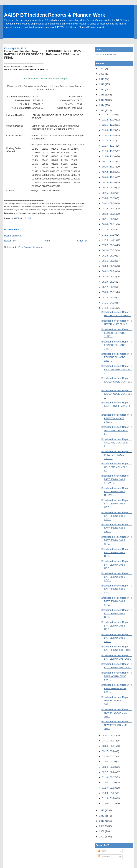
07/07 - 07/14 (109, 245)
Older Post (83, 241)
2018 (102, 84)
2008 (102, 831)
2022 (102, 69)
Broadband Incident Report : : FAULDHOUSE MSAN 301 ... (117, 369)
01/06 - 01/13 (109, 803)
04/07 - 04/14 (109, 735)
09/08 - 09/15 (109, 198)
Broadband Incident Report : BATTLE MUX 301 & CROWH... (116, 479)
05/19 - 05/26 (109, 282)
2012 (102, 810)
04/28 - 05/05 (109, 298)
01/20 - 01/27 (109, 793)
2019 (102, 79)
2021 (102, 74)
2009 (102, 826)
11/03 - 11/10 (109, 156)
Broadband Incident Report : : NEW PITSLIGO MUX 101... (117, 701)
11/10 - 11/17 (109, 151)
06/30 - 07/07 (109, 250)
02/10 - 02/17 (109, 777)
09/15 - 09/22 (109, 193)
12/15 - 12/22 (109, 125)
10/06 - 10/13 (109, 177)
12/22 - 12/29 (109, 120)
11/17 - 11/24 (109, 146)
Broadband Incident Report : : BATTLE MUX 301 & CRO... (117, 504)
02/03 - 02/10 (109, 782)
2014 (102, 105)
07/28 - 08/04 (109, 229)
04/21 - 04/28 (109, 303)
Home (47, 241)
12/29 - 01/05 (109, 114)
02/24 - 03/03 (109, 767)
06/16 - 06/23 (109, 261)
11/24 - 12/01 (109, 141)
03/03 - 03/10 (109, 762)
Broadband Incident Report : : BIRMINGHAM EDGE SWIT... (117, 676)
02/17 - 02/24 (109, 772)
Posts (102, 851)
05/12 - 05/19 (109, 287)
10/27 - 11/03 (109, 161)
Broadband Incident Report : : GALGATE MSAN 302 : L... (117, 430)
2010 (102, 821)
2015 (102, 100)
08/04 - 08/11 (109, 224)
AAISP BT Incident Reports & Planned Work (55, 15)
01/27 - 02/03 (109, 788)
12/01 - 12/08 (109, 135)
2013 (102, 110)
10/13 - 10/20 (109, 172)
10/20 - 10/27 (109, 167)
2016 (102, 95)
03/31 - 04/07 (109, 741)
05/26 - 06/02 (109, 277)
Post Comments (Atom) (30, 247)
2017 (102, 89)
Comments (105, 856)
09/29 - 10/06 (109, 182)
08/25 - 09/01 (109, 209)
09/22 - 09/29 (109, 188)
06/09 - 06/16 (109, 266)
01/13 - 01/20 (109, 798)
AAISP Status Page (106, 55)
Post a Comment (13, 236)
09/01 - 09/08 (109, 203)
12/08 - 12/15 (109, 130)
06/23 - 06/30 (109, 256)
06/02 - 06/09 (109, 271)
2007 (102, 837)
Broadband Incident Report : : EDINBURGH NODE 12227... (117, 333)
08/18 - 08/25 (109, 214)
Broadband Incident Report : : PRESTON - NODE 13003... (117, 418)
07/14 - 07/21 (109, 240)
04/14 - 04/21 (109, 308)
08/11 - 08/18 (109, 219)
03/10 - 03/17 (109, 756)
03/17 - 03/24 (109, 751)
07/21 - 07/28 (109, 235)
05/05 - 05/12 (109, 292)
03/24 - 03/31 (109, 746)
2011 (102, 816)
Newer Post (10, 241)
